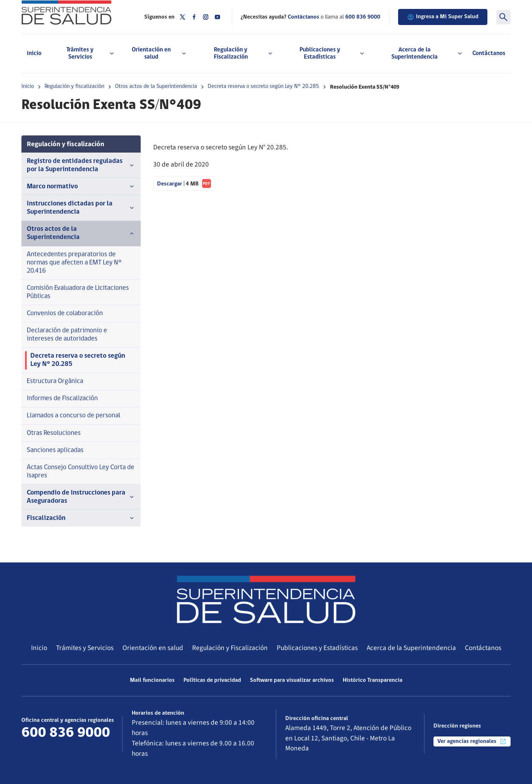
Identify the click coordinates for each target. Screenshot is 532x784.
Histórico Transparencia (373, 680)
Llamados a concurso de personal (74, 416)
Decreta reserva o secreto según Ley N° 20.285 (264, 86)
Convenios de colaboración (65, 314)
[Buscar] (503, 17)
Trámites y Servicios (85, 648)
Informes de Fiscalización (62, 399)
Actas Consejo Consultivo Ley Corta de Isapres (81, 472)
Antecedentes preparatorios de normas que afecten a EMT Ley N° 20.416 (74, 263)
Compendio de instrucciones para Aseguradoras (81, 497)
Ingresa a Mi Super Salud (443, 17)
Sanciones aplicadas (55, 450)
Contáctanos (489, 53)
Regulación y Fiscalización (230, 648)
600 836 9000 (363, 17)
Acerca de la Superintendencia (411, 648)
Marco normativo (81, 187)
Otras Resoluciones (54, 433)
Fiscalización (81, 518)
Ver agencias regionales (472, 741)
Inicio (34, 53)
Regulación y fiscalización (74, 86)
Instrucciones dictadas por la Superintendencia (81, 208)
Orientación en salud (153, 648)
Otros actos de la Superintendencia (156, 86)
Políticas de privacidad (212, 680)
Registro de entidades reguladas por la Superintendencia (81, 165)
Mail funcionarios (152, 680)
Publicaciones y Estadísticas (317, 648)
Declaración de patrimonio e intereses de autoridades (67, 335)
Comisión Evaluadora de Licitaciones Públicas (78, 292)
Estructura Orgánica (55, 381)
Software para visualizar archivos (292, 680)
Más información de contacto (65, 747)
